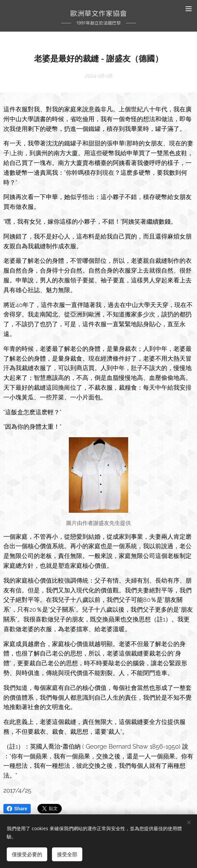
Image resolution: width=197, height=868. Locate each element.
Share (17, 809)
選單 (189, 9)
